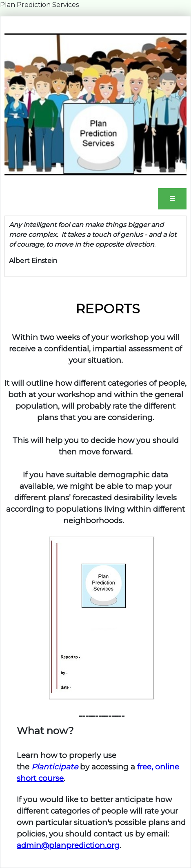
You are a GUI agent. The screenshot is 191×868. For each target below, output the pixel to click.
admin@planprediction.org (68, 845)
